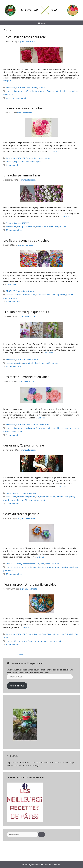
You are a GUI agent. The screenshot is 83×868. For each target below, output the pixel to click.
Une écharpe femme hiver (22, 175)
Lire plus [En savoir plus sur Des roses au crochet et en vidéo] (41, 418)
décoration (19, 641)
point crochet (44, 158)
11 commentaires (14, 366)
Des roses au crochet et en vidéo (26, 377)
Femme (29, 158)
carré (8, 497)
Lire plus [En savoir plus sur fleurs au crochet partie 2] (40, 557)
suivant (19, 655)
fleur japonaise (59, 295)
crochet (9, 91)
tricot (6, 94)
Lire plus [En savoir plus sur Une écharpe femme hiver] (65, 216)
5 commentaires (13, 301)
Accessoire (11, 88)
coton (20, 363)
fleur (28, 88)
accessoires (11, 363)
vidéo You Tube (43, 425)
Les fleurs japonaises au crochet (26, 240)
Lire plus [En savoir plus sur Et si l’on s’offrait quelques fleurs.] (49, 353)
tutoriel (7, 432)
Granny (34, 88)
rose (72, 428)
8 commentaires (13, 645)
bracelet (10, 162)
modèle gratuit (37, 162)
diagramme (19, 91)
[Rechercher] (42, 835)
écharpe (21, 227)
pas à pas (65, 428)
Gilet (49, 634)
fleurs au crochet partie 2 (21, 514)
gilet (44, 567)
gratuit (55, 91)
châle (14, 497)
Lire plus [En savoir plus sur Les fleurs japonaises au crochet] (12, 284)
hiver (61, 91)
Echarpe (10, 223)
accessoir (10, 295)
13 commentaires (14, 230)
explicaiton (41, 295)
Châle (8, 493)
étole (33, 295)
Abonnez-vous (17, 686)
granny (70, 295)
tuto (11, 94)
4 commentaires (13, 165)
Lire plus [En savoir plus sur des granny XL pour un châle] (62, 486)
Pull (38, 564)
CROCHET (21, 88)
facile (27, 567)
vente (13, 432)
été (26, 91)
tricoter (63, 227)
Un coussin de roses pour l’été (25, 37)
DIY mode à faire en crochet (23, 108)
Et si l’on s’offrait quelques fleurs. (27, 312)
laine (42, 363)
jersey (67, 91)
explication (34, 91)
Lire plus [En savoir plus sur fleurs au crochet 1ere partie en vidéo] (25, 627)
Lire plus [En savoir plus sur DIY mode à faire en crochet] (55, 151)
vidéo (19, 432)
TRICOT (42, 88)
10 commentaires (14, 574)
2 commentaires (13, 504)
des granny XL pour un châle (24, 445)
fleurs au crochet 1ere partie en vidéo (30, 584)
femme (43, 91)
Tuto (33, 425)
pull (5, 571)
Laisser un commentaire (17, 98)
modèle (74, 91)
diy (15, 227)
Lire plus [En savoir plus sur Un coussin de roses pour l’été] (7, 81)
